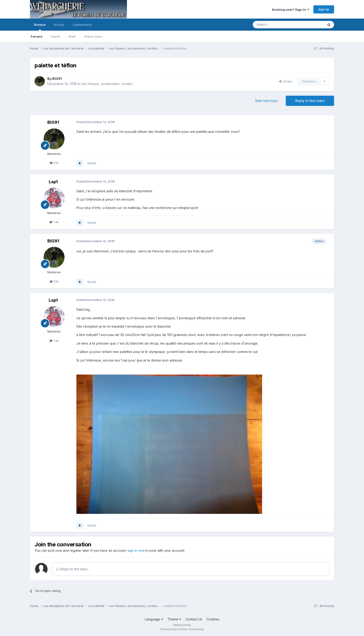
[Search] (276, 25)
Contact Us (194, 619)
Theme (174, 619)
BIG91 (57, 79)
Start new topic (267, 101)
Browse (40, 27)
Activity (59, 25)
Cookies (213, 619)
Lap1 (53, 182)
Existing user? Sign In (291, 10)
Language (154, 619)
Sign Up (324, 9)
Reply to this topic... (73, 569)
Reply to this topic (310, 101)
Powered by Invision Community (182, 629)
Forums (37, 36)
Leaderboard (82, 25)
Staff (72, 36)
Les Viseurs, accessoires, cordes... (108, 84)
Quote (92, 163)
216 (54, 163)
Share (286, 81)
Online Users (93, 36)
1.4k (54, 222)
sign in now (136, 550)
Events (56, 36)
